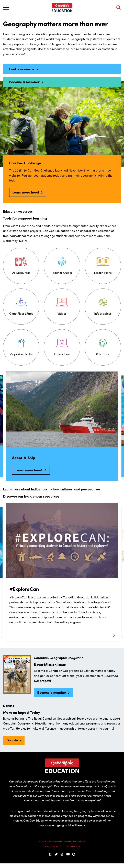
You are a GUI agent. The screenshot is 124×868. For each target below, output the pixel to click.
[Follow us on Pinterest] (74, 854)
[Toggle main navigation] (6, 8)
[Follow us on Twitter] (56, 854)
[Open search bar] (118, 8)
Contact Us (74, 846)
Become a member (52, 692)
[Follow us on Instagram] (62, 854)
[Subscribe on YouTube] (68, 854)
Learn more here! (26, 192)
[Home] (62, 8)
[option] (62, 426)
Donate (12, 740)
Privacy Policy (52, 846)
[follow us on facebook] (50, 854)
